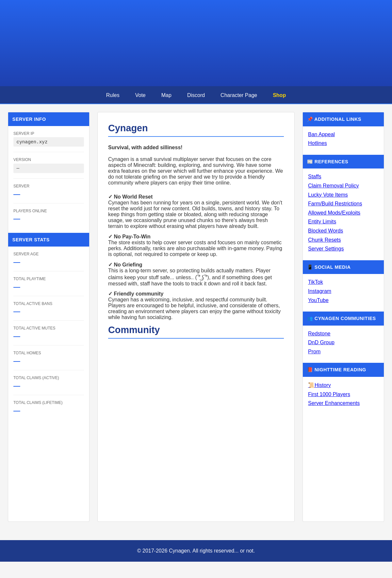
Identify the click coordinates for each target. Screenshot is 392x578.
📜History (319, 385)
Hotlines (318, 143)
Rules (113, 95)
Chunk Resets (325, 240)
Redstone (319, 334)
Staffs (315, 177)
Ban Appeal (321, 134)
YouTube (318, 300)
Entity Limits (322, 222)
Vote (140, 95)
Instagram (320, 291)
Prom (314, 352)
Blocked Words (326, 231)
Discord (196, 95)
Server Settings (326, 249)
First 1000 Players (329, 394)
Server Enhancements (334, 403)
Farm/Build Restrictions (335, 204)
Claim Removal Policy (334, 186)
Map (166, 95)
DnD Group (321, 342)
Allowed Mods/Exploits (334, 213)
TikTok (316, 282)
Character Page (239, 95)
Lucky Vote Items (328, 195)
